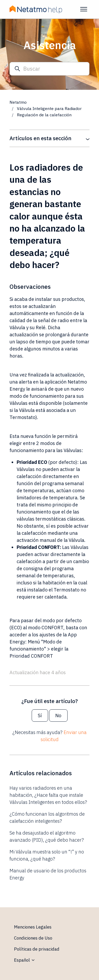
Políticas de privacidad (37, 949)
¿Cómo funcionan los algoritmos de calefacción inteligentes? (47, 817)
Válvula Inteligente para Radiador (50, 108)
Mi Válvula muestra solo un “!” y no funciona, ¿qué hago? (47, 855)
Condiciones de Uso (33, 938)
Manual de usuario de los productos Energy (48, 874)
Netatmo (18, 102)
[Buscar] (49, 69)
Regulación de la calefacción (44, 115)
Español (25, 960)
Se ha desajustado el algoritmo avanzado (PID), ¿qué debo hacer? (47, 836)
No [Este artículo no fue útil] (58, 716)
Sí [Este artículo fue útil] (40, 716)
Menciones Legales (33, 927)
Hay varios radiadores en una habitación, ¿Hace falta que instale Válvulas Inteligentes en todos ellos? (48, 795)
